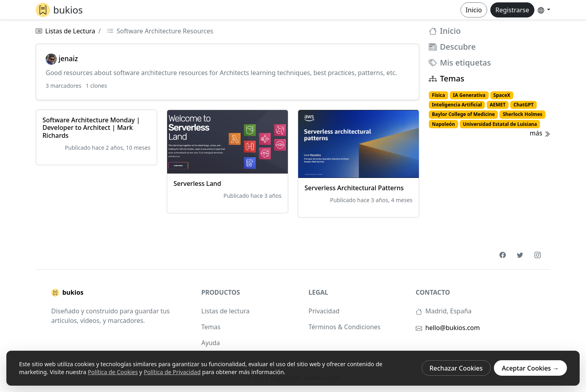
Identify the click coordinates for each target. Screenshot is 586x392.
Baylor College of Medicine (464, 114)
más (540, 133)
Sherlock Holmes (522, 114)
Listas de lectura (226, 311)
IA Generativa (469, 95)
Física (439, 95)
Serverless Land (197, 183)
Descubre (452, 47)
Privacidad (324, 311)
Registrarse (512, 10)
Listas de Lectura (70, 31)
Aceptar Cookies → (530, 368)
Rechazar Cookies (456, 368)
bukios (67, 293)
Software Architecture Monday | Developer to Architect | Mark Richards (91, 127)
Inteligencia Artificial (457, 105)
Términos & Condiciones (344, 327)
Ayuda (211, 343)
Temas (446, 79)
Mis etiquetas (460, 63)
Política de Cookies (113, 372)
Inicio (474, 10)
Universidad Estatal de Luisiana (500, 124)
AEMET (497, 105)
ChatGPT (523, 105)
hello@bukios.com (453, 328)
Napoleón (443, 124)
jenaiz (62, 58)
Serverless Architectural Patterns (354, 188)
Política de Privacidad (172, 372)
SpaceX (502, 95)
